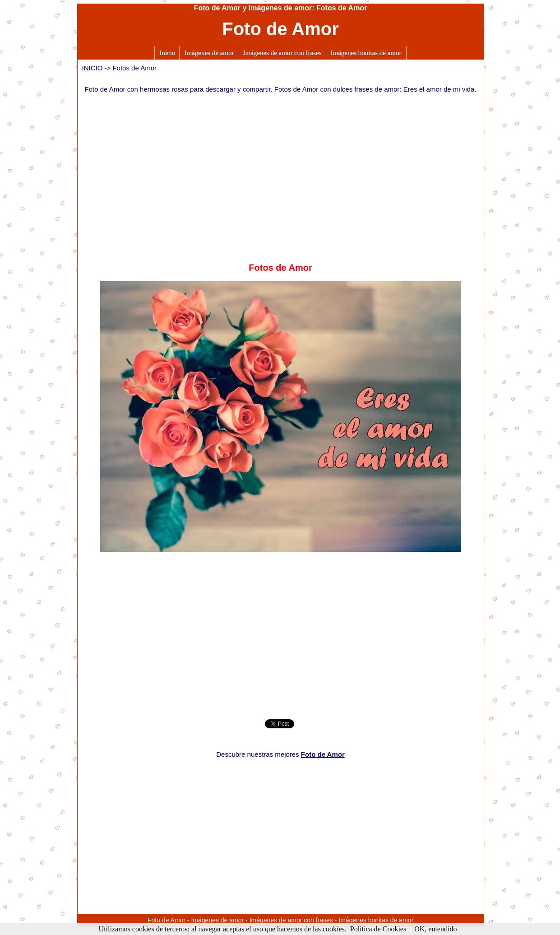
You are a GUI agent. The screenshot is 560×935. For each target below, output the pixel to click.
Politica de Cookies (378, 929)
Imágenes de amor (209, 53)
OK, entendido (435, 929)
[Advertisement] (281, 173)
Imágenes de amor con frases (282, 53)
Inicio (167, 53)
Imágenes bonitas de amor (366, 53)
